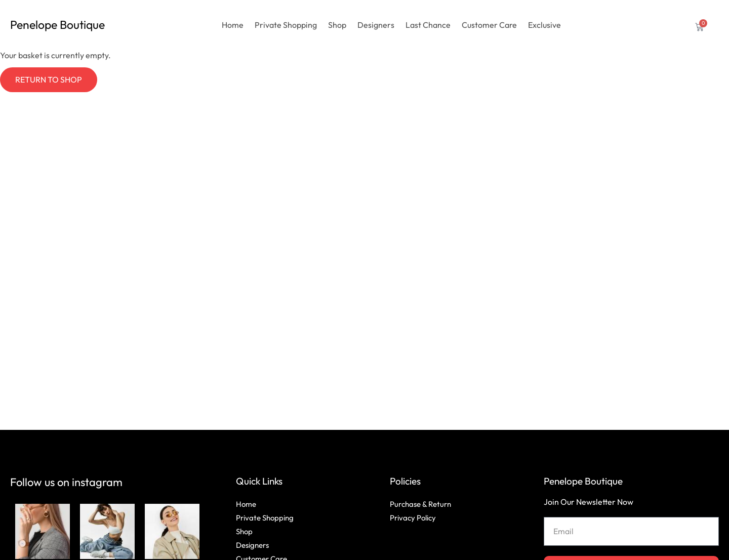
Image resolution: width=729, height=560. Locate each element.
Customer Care (489, 25)
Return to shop (49, 79)
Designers (376, 25)
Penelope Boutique (583, 481)
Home (233, 25)
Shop (337, 25)
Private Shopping (286, 25)
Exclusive (544, 25)
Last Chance (428, 25)
